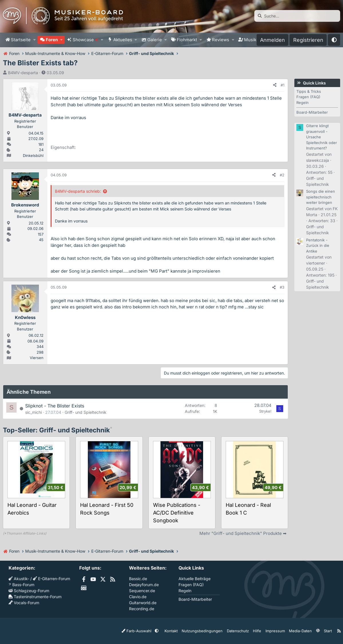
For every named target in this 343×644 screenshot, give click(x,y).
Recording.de (142, 609)
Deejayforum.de (144, 585)
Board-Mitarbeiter (312, 112)
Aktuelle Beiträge (195, 579)
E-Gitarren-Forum (51, 579)
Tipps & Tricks (309, 91)
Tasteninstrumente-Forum (35, 597)
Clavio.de (138, 597)
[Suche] (297, 16)
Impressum (275, 631)
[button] (34, 40)
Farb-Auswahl (148, 631)
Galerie (155, 40)
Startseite (21, 40)
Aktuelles (123, 40)
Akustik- (19, 579)
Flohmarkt (187, 40)
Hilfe (259, 631)
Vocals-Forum (24, 603)
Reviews (221, 40)
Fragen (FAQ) (308, 97)
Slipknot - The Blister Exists (55, 406)
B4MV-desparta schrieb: (78, 191)
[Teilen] (275, 85)
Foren (52, 40)
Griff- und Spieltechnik (86, 412)
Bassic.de (138, 579)
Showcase (86, 40)
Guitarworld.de (143, 603)
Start (325, 631)
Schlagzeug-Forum (29, 591)
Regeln (303, 103)
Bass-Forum (21, 585)
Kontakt (180, 631)
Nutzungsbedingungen (208, 631)
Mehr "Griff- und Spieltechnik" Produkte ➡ (243, 533)
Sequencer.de (142, 591)
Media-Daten (299, 631)
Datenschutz (241, 631)
